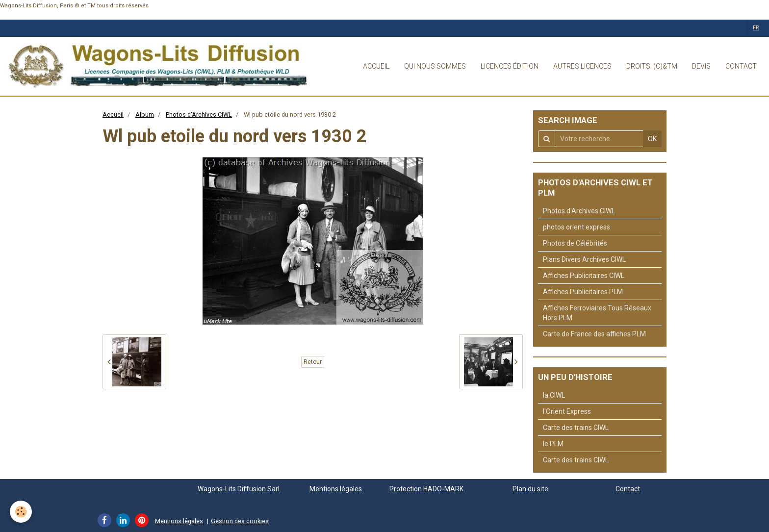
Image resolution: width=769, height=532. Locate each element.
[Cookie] (21, 512)
